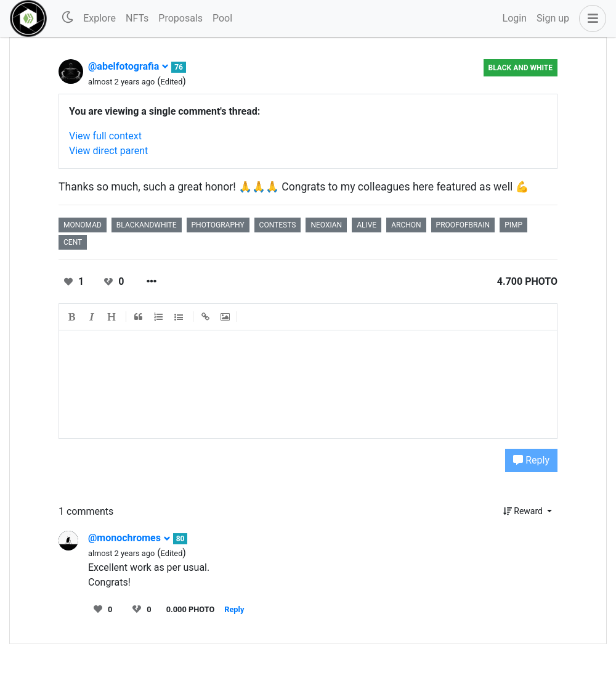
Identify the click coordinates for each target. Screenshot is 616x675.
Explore (99, 18)
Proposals (180, 18)
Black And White (521, 68)
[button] (590, 18)
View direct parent (108, 151)
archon (406, 225)
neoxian (326, 225)
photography (218, 225)
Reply (531, 460)
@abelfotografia (128, 66)
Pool (222, 18)
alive (367, 225)
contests (278, 225)
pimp (513, 225)
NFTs (137, 18)
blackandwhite (147, 225)
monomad (83, 225)
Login (515, 18)
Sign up (553, 18)
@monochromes (129, 538)
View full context (105, 136)
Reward (524, 511)
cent (73, 242)
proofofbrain (463, 225)
